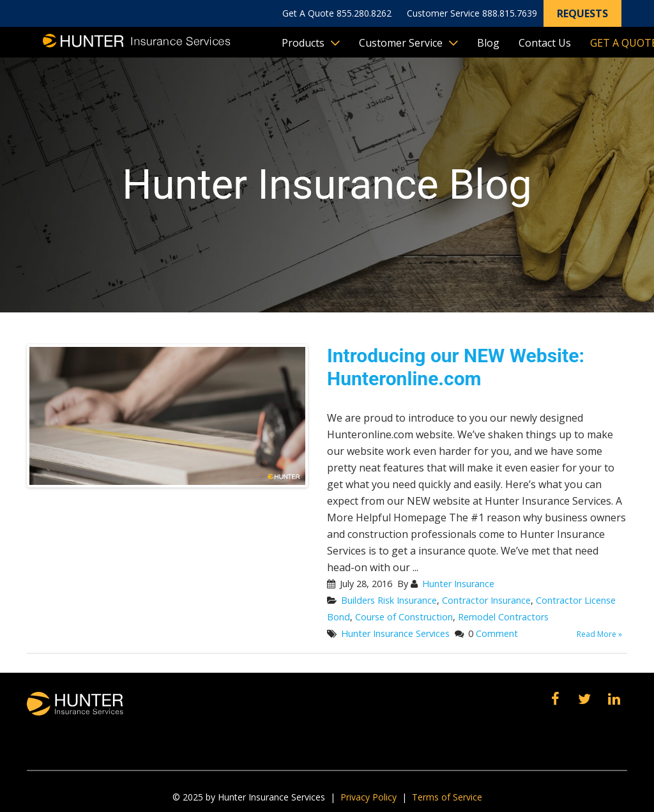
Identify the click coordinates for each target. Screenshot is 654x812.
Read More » (599, 634)
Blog (488, 43)
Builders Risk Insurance (389, 600)
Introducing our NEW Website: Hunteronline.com (456, 367)
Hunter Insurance (458, 584)
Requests (582, 13)
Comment (497, 633)
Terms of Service (447, 797)
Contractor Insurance (486, 600)
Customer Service (401, 43)
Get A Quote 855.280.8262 (337, 13)
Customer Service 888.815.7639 (472, 13)
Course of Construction (404, 617)
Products (303, 43)
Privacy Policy (369, 797)
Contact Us (545, 43)
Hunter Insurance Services (395, 633)
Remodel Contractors (503, 617)
